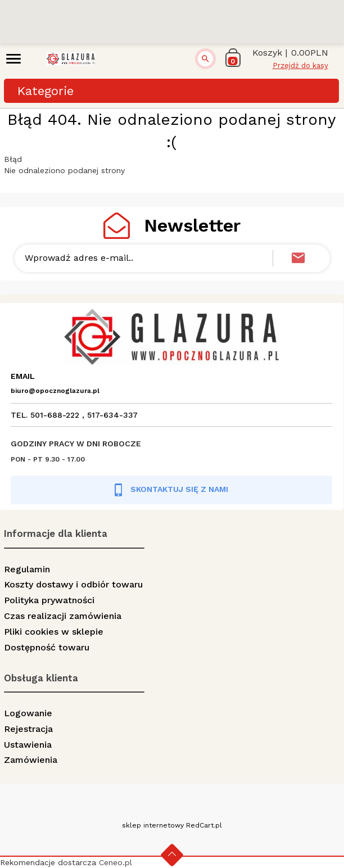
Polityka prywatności (49, 600)
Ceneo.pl (116, 862)
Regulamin (27, 569)
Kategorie (46, 91)
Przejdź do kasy (300, 65)
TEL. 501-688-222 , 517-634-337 (74, 415)
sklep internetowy (153, 825)
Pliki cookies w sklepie (54, 632)
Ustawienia (28, 745)
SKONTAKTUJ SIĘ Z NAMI (171, 490)
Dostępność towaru (47, 647)
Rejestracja (28, 729)
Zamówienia (31, 760)
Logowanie (28, 713)
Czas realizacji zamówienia (63, 616)
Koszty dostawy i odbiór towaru (73, 584)
